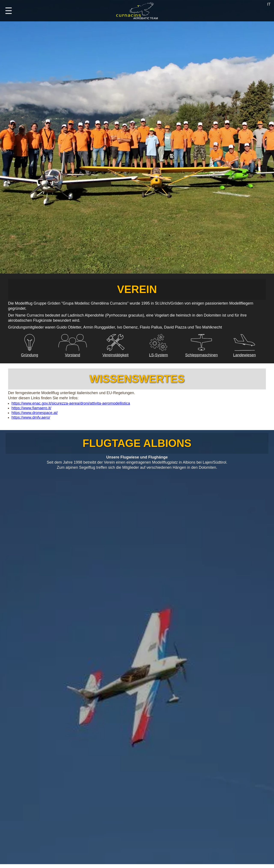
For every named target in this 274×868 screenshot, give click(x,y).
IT (269, 4)
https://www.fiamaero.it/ (31, 408)
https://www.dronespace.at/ (35, 413)
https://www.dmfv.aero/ (31, 417)
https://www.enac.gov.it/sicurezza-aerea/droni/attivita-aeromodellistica (71, 403)
